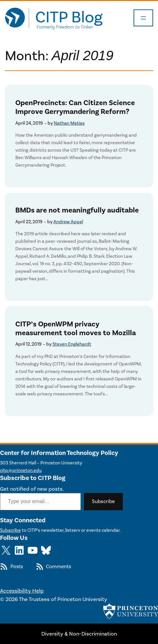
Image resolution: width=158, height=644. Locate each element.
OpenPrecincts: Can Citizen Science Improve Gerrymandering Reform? (75, 107)
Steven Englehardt (72, 344)
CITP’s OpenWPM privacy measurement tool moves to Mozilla (76, 329)
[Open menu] (143, 18)
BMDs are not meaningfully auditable (77, 210)
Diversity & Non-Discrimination (79, 634)
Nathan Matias (69, 123)
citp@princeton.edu (21, 470)
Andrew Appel (68, 222)
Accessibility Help (22, 591)
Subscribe (103, 501)
